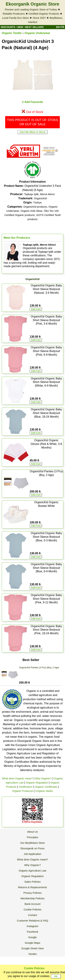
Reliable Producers (14, 14)
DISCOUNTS (8, 27)
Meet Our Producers (17, 238)
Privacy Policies (32, 893)
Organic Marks (45, 791)
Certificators (25, 787)
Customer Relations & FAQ (32, 921)
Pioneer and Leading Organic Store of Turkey (31, 9)
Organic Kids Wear (32, 211)
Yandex (33, 954)
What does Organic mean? (17, 778)
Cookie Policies (32, 909)
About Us (33, 832)
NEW (20, 27)
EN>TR (60, 27)
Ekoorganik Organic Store (32, 4)
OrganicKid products (35, 207)
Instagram (32, 926)
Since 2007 (39, 18)
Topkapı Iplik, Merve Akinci (39, 194)
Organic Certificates (46, 787)
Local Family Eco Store (15, 18)
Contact (33, 915)
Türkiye (37, 202)
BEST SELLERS (34, 27)
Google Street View (32, 948)
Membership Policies (32, 898)
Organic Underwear (37, 33)
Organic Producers (23, 791)
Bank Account (33, 904)
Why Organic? (43, 778)
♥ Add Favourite (32, 102)
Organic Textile (12, 33)
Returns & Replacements (32, 887)
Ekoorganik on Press (32, 848)
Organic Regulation (37, 783)
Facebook (33, 932)
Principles (32, 837)
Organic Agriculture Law (32, 871)
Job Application (32, 854)
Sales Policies (32, 882)
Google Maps (32, 943)
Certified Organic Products (44, 14)
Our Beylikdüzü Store (33, 843)
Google (32, 937)
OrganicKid (40, 198)
